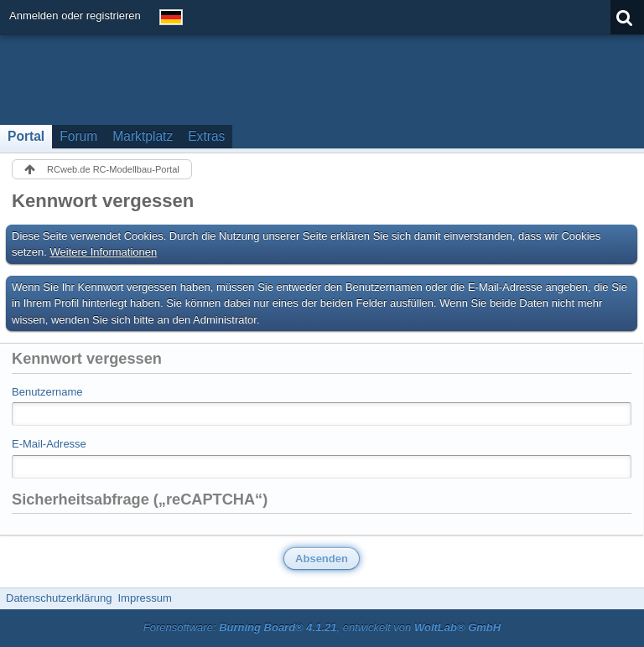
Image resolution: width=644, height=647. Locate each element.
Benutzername (47, 392)
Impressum (144, 598)
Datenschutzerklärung (59, 598)
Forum (78, 136)
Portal (26, 136)
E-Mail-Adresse (49, 444)
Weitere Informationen (104, 252)
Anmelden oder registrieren (75, 16)
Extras (206, 136)
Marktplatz (143, 136)
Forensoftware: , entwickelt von (322, 627)
